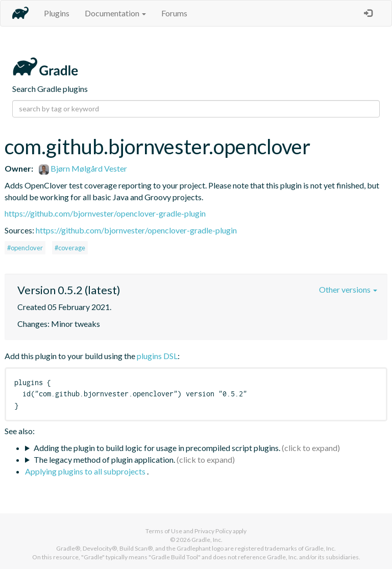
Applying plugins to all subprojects (86, 471)
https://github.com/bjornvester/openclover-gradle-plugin (105, 213)
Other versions (348, 289)
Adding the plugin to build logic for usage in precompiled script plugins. (157, 448)
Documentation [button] (115, 13)
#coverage (70, 248)
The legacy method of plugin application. (104, 459)
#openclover (25, 248)
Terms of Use (164, 531)
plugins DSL (157, 356)
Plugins (57, 13)
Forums (174, 13)
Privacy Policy (213, 531)
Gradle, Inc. (207, 540)
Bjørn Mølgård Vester (83, 168)
